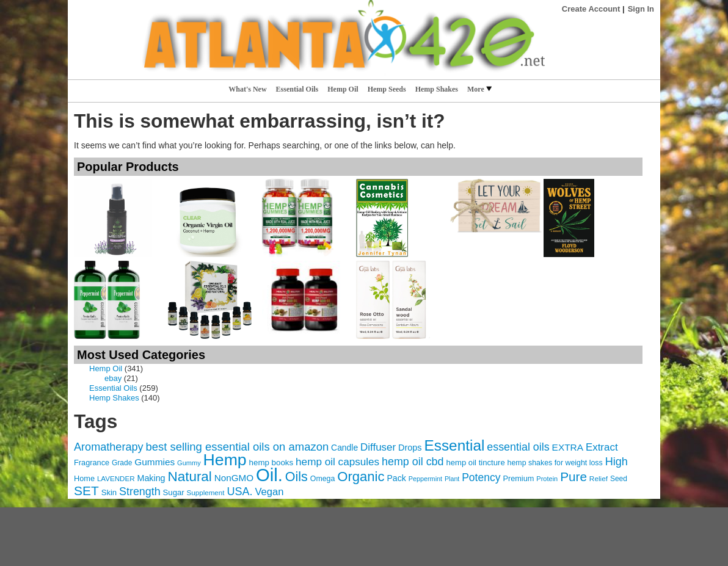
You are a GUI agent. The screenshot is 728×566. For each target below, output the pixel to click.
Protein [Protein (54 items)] (547, 479)
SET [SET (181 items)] (86, 491)
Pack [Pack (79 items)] (396, 478)
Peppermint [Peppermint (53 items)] (425, 479)
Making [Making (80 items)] (151, 478)
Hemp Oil (343, 89)
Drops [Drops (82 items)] (410, 448)
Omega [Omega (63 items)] (323, 479)
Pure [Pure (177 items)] (573, 477)
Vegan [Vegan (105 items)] (269, 492)
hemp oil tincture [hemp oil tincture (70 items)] (475, 463)
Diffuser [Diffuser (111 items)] (378, 447)
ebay (113, 378)
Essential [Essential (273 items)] (454, 445)
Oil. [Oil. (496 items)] (269, 475)
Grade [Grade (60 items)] (122, 463)
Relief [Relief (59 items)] (599, 479)
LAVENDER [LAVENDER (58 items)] (116, 478)
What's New (247, 89)
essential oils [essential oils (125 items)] (518, 447)
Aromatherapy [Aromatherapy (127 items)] (109, 447)
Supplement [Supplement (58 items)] (206, 492)
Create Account (591, 9)
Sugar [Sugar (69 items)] (174, 492)
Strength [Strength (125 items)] (140, 492)
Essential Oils (297, 89)
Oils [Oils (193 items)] (297, 477)
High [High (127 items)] (617, 462)
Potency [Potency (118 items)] (481, 477)
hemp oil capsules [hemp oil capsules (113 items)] (337, 462)
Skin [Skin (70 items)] (109, 492)
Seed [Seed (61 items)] (619, 479)
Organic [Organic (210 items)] (361, 477)
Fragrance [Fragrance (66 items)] (92, 463)
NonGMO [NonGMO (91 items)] (234, 478)
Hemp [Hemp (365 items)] (225, 460)
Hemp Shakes (437, 89)
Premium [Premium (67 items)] (518, 478)
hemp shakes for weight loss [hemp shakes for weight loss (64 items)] (555, 463)
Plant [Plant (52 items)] (452, 479)
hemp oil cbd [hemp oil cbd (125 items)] (413, 462)
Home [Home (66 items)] (84, 478)
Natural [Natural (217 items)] (189, 477)
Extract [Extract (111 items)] (602, 447)
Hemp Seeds (387, 89)
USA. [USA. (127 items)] (239, 492)
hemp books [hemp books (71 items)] (271, 463)
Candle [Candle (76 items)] (344, 448)
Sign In (641, 9)
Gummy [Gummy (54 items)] (189, 463)
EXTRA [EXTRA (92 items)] (568, 447)
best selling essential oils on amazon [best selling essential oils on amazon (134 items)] (237, 447)
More (479, 89)
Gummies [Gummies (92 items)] (155, 462)
